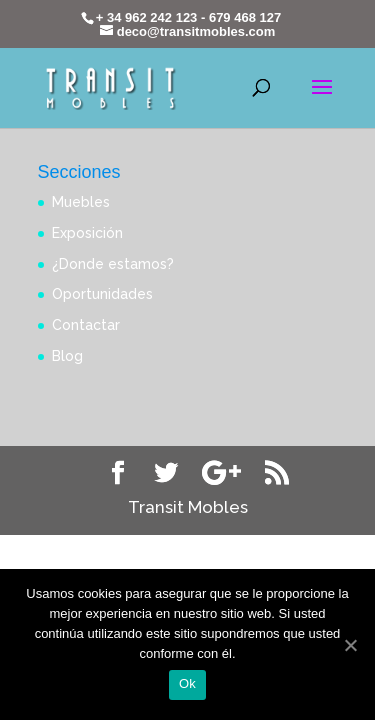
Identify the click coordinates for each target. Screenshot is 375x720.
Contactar (86, 325)
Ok (187, 683)
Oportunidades (102, 294)
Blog (67, 356)
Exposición (87, 233)
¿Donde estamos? (113, 264)
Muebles (81, 202)
